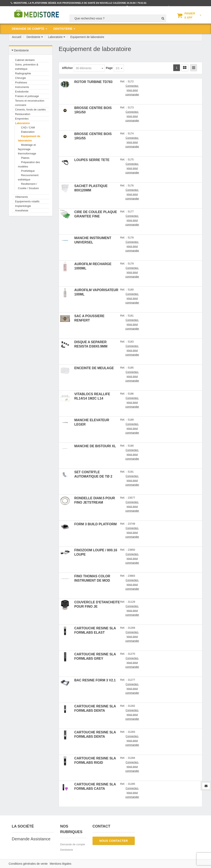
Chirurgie (21, 78)
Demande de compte (73, 844)
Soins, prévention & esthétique (27, 67)
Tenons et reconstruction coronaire (30, 103)
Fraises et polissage (27, 96)
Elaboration (28, 132)
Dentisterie (67, 850)
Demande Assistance (31, 839)
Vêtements (21, 197)
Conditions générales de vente (28, 864)
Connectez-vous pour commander (132, 90)
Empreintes (22, 119)
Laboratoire (22, 123)
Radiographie (23, 73)
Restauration (23, 114)
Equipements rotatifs (27, 201)
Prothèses (21, 82)
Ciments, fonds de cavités (30, 110)
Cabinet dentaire (25, 60)
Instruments (22, 87)
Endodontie (22, 92)
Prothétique (28, 171)
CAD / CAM (28, 127)
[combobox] (89, 68)
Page (109, 68)
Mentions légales (60, 864)
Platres (25, 158)
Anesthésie (22, 210)
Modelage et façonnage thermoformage (27, 149)
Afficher (67, 68)
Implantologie (23, 206)
